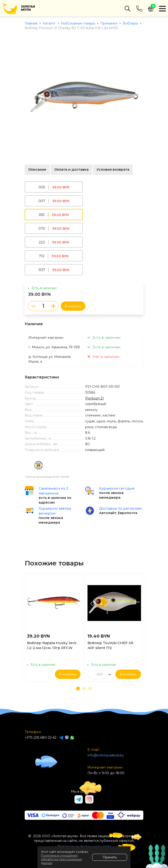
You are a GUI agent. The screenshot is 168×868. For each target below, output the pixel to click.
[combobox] (100, 674)
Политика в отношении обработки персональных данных (62, 859)
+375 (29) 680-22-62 (41, 737)
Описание (37, 169)
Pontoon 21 (94, 398)
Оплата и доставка (71, 169)
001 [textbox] (100, 674)
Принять (110, 857)
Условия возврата (113, 169)
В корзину (73, 306)
